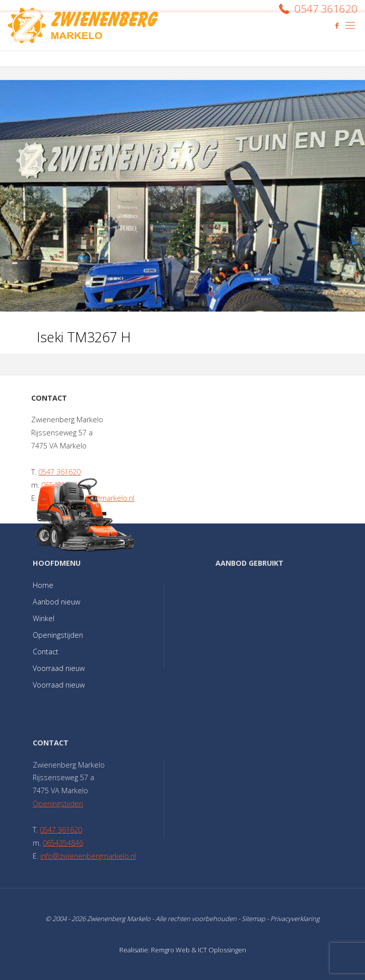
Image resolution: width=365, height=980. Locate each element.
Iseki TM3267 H (84, 337)
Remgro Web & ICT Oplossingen (199, 950)
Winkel (44, 618)
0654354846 (63, 843)
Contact (46, 652)
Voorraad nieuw (59, 668)
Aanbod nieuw (56, 602)
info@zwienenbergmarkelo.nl (88, 856)
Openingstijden (58, 635)
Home (43, 585)
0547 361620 (59, 472)
